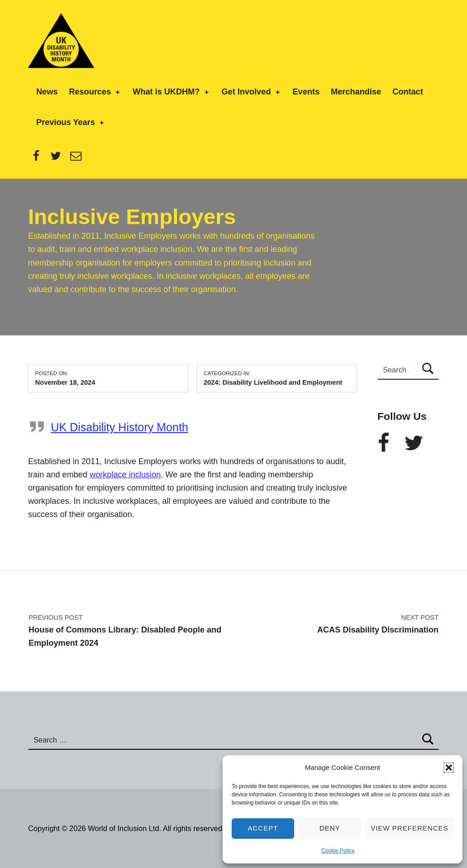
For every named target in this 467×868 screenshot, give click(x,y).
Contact (407, 92)
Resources (95, 92)
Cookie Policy (338, 851)
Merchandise (356, 92)
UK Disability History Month (119, 427)
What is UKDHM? (171, 92)
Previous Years (71, 122)
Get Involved (252, 92)
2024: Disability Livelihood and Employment (273, 382)
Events (306, 92)
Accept (263, 828)
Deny (330, 828)
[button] (449, 768)
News (47, 92)
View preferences (410, 828)
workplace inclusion (125, 475)
